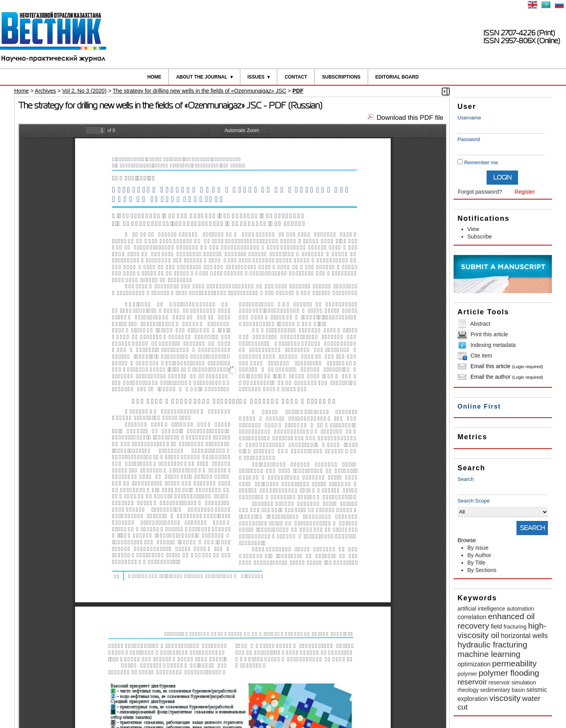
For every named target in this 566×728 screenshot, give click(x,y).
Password (469, 139)
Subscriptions (341, 77)
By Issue (478, 548)
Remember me (481, 162)
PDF (298, 91)
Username (469, 118)
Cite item (481, 356)
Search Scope (503, 507)
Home (154, 77)
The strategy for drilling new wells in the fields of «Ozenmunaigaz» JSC (199, 91)
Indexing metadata (493, 345)
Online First (479, 406)
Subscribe (480, 237)
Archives (46, 91)
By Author (479, 555)
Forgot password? (480, 192)
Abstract (480, 324)
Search (466, 479)
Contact (296, 77)
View (473, 229)
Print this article (489, 334)
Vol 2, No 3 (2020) (84, 91)
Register (525, 192)
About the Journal (202, 77)
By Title (476, 563)
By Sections (482, 570)
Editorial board (397, 77)
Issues (256, 77)
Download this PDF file (410, 118)
